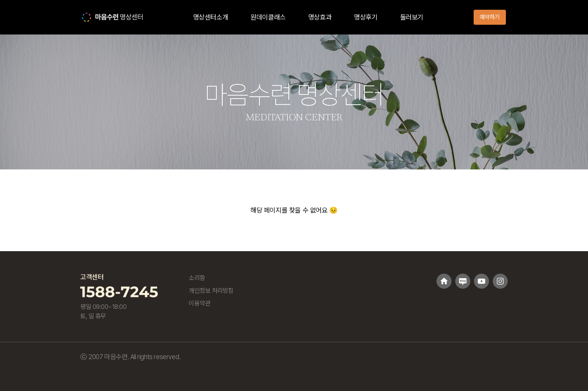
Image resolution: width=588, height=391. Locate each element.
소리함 (197, 278)
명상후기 (366, 17)
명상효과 (320, 17)
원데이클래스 (268, 17)
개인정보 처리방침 (211, 291)
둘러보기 (412, 17)
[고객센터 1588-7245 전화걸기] (119, 291)
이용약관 (199, 303)
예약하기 (490, 17)
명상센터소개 (211, 17)
